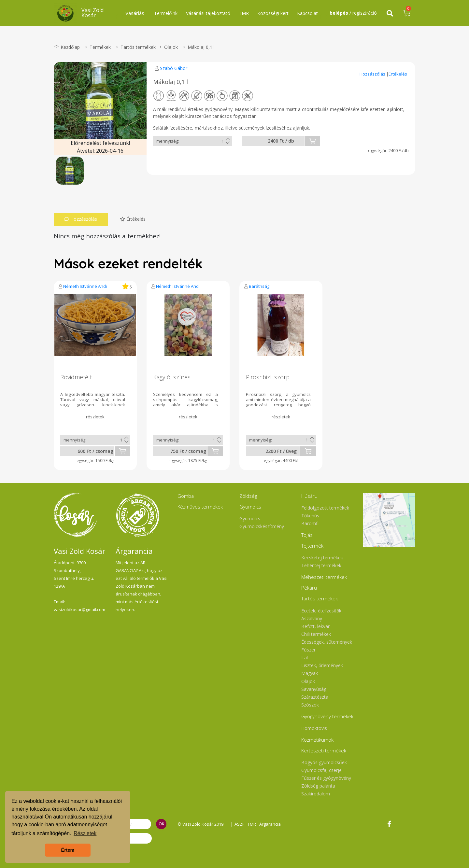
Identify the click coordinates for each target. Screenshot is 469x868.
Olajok (171, 47)
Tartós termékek (138, 47)
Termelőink (166, 13)
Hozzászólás (373, 74)
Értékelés (398, 74)
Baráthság (259, 286)
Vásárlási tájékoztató (208, 13)
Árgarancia (270, 824)
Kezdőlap (67, 47)
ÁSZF (239, 824)
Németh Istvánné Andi (85, 286)
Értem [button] (68, 850)
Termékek (100, 47)
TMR (244, 13)
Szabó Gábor (174, 68)
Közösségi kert (273, 13)
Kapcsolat (307, 13)
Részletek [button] (85, 833)
